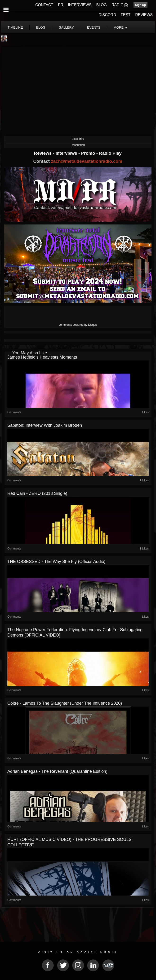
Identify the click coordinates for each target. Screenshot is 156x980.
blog (41, 27)
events (94, 27)
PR (61, 5)
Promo (89, 153)
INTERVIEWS (80, 5)
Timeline (15, 27)
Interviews (67, 153)
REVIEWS (144, 15)
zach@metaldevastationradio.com (87, 161)
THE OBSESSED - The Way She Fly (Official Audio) (56, 562)
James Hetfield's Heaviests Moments (42, 357)
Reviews (43, 153)
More (121, 27)
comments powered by (78, 325)
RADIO (118, 5)
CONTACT (44, 5)
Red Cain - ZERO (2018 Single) (37, 493)
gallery (66, 27)
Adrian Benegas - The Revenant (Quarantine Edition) (57, 771)
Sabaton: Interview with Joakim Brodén (45, 425)
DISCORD (107, 15)
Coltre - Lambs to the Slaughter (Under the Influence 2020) (65, 703)
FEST (126, 15)
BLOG (102, 5)
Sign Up (140, 5)
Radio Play (110, 153)
